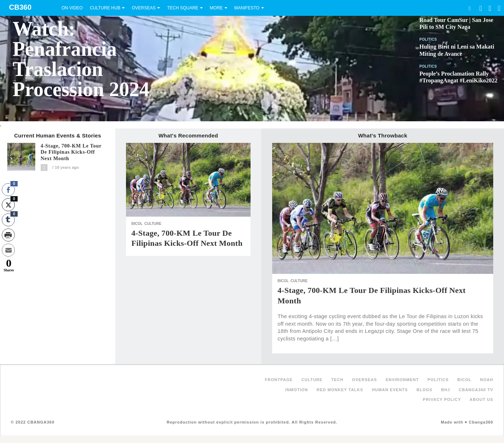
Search (469, 8)
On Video (72, 8)
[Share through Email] (8, 250)
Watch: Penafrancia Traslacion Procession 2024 (81, 59)
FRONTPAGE (279, 380)
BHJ (445, 390)
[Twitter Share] (8, 205)
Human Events (390, 390)
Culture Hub (105, 8)
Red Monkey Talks (340, 390)
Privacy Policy (442, 399)
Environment (402, 380)
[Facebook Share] (8, 190)
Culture (153, 224)
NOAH (487, 380)
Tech (337, 380)
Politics (428, 39)
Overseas (144, 8)
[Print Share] (8, 235)
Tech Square (183, 8)
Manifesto (247, 8)
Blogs (424, 390)
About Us (481, 399)
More (216, 8)
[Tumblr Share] (8, 220)
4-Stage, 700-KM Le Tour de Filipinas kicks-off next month (71, 152)
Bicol (137, 224)
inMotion (297, 390)
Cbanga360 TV (476, 390)
